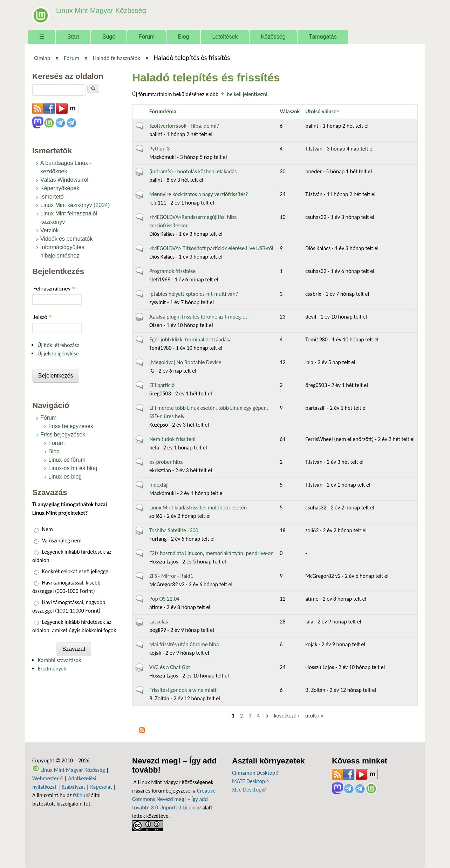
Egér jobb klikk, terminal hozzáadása (190, 339)
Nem (47, 529)
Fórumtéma (163, 111)
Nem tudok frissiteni (172, 439)
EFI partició (162, 385)
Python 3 (159, 149)
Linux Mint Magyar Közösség (99, 10)
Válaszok (290, 111)
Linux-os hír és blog (73, 468)
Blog (183, 37)
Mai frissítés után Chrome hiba (184, 644)
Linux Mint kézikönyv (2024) (75, 205)
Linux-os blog (65, 477)
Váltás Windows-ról (64, 180)
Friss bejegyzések (71, 426)
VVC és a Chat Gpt (170, 667)
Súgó (109, 37)
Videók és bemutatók (66, 239)
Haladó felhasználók (117, 58)
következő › (287, 716)
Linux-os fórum (67, 460)
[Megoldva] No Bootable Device (185, 362)
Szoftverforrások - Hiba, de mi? (184, 126)
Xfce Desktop (249, 790)
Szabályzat (73, 787)
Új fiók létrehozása (59, 345)
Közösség (273, 37)
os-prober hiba (166, 462)
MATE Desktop (251, 781)
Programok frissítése (172, 271)
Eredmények (52, 669)
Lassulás (159, 622)
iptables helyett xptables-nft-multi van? (194, 294)
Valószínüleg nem (62, 540)
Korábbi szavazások (59, 660)
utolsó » (314, 716)
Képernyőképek (60, 188)
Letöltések (225, 37)
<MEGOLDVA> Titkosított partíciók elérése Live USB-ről (211, 248)
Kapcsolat (101, 787)
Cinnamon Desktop (256, 773)
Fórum (146, 37)
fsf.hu (81, 795)
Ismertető (52, 197)
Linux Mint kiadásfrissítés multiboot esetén (198, 508)
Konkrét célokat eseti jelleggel (76, 571)
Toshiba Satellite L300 (174, 530)
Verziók (49, 230)
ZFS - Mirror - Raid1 (171, 576)
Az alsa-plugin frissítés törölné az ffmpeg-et (198, 317)
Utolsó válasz (323, 111)
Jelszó (43, 317)
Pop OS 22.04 (164, 599)
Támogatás (323, 37)
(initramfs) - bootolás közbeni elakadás (193, 171)
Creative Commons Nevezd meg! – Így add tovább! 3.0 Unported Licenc (174, 799)
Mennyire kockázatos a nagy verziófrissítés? (199, 194)
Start (73, 37)
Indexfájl (159, 485)
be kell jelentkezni (247, 94)
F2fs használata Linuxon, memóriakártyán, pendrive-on (212, 553)
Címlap (42, 58)
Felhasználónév (54, 289)
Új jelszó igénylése (58, 353)
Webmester (48, 778)
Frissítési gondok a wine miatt (183, 690)
